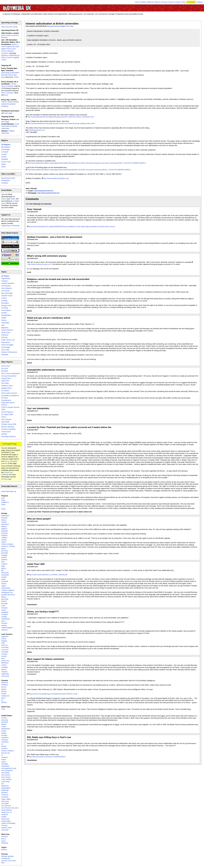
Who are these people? (39, 519)
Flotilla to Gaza (7, 386)
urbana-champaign (8, 823)
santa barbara (7, 810)
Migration (5, 328)
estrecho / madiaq (8, 546)
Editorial (150, 2)
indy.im (4, 199)
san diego (5, 803)
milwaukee (5, 766)
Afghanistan (6, 278)
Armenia (4, 836)
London (4, 154)
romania (4, 608)
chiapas (4, 641)
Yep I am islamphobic (38, 408)
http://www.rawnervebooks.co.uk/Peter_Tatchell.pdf (48, 575)
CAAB (16, 77)
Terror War (70, 26)
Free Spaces (6, 310)
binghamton (6, 729)
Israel (3, 841)
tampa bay (5, 819)
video (3, 504)
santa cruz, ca (7, 812)
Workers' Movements (9, 352)
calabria (4, 538)
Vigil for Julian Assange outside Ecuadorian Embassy (10, 104)
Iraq (3, 325)
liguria (4, 568)
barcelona (5, 524)
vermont (4, 825)
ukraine (4, 625)
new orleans (6, 777)
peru (3, 658)
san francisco (6, 806)
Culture (4, 298)
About (171, 2)
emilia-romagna (7, 544)
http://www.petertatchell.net (48, 193)
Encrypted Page (10, 444)
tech (3, 863)
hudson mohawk (7, 751)
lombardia (5, 575)
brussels (4, 533)
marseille (5, 581)
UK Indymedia (25, 7)
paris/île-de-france (8, 595)
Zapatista (5, 355)
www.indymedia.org (9, 491)
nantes (4, 584)
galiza (4, 548)
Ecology (4, 301)
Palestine (5, 335)
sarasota (5, 814)
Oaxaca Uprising (8, 427)
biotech (4, 850)
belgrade (5, 531)
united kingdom (7, 628)
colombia (5, 652)
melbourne (5, 696)
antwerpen (5, 516)
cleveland (5, 738)
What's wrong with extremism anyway (47, 256)
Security (192, 2)
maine (4, 760)
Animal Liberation (8, 283)
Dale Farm (5, 381)
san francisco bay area (10, 808)
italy (3, 562)
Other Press (6, 332)
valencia (4, 630)
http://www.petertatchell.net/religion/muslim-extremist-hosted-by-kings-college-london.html (61, 123)
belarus (4, 526)
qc (2, 700)
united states (6, 821)
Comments (32, 199)
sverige (4, 617)
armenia (4, 518)
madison (4, 757)
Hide (27, 204)
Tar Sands (5, 391)
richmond (5, 795)
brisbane (5, 685)
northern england (8, 590)
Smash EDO (6, 432)
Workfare (5, 371)
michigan (5, 764)
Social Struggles (60, 26)
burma (4, 687)
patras (4, 597)
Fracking (5, 308)
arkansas (5, 720)
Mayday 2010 (6, 388)
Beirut (4, 839)
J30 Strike (5, 383)
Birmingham (6, 147)
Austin (4, 726)
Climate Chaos (7, 296)
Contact (177, 2)
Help (183, 2)
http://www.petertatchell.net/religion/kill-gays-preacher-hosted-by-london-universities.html (61, 117)
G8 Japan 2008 (7, 414)
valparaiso (5, 674)
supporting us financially (10, 226)
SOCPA (4, 434)
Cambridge (5, 149)
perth (3, 698)
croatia (4, 540)
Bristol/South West (8, 178)
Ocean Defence (7, 330)
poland (4, 601)
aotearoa (5, 682)
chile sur (4, 645)
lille (3, 570)
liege (3, 566)
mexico (4, 656)
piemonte (5, 599)
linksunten (5, 573)
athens (4, 520)
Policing (4, 337)
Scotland (5, 183)
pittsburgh (5, 790)
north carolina (6, 779)
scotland (4, 614)
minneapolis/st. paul (9, 768)
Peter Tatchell (34, 209)
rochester (5, 797)
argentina (5, 636)
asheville (5, 722)
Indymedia (5, 323)
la (2, 755)
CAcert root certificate (7, 474)
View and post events (9, 27)
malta (3, 579)
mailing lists (6, 858)
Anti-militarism (7, 288)
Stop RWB (5, 422)
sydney (4, 702)
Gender (4, 313)
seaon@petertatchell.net (43, 191)
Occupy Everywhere (9, 376)
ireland (4, 557)
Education (50, 26)
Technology (6, 347)
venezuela (5, 676)
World (4, 167)
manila (4, 694)
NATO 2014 (6, 366)
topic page (8, 113)
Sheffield (5, 159)
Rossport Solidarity (8, 429)
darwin (4, 689)
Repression (6, 342)
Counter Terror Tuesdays (9, 85)
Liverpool (5, 152)
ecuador (4, 654)
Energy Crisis (6, 305)
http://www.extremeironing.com (39, 264)
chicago (4, 735)
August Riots (6, 378)
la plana (4, 564)
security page (6, 479)
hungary (4, 555)
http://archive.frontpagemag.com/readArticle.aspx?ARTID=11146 (53, 694)
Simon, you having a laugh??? (43, 612)
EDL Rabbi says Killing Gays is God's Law (49, 737)
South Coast (6, 162)
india (3, 709)
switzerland (6, 619)
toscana (4, 623)
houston (4, 748)
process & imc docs (9, 861)
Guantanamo (6, 400)
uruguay (4, 672)
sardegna (5, 612)
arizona (4, 718)
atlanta (4, 724)
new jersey (5, 773)
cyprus (4, 542)
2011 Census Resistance (11, 373)
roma (3, 606)
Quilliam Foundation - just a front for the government (55, 237)
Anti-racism (6, 291)
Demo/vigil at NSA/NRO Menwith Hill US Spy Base (10, 75)
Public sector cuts (8, 340)
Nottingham (6, 180)
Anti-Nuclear (6, 286)
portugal (4, 603)
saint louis (5, 801)
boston (4, 731)
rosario (4, 665)
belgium (4, 529)
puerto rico (5, 661)
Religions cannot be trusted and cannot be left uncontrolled (58, 279)
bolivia (4, 639)
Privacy (165, 2)
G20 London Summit (9, 393)
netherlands (6, 588)
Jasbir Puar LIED (36, 564)
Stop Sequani (6, 419)
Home (137, 2)
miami (4, 762)
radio (3, 500)
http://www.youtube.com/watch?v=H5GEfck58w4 (47, 757)
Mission (157, 2)
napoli (4, 586)
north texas (5, 782)
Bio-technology (7, 293)
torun (3, 621)
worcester (5, 830)
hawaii (4, 746)
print (3, 498)
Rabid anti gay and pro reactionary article (49, 318)
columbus (5, 742)
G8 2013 (5, 368)
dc (2, 744)
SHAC (4, 417)
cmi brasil (5, 647)
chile (3, 643)
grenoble (5, 553)
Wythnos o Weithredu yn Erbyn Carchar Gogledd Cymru (10, 58)
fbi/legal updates (7, 856)
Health (4, 318)
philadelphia (6, 788)
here (6, 95)
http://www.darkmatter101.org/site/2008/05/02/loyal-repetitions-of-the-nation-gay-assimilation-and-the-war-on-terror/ (72, 226)
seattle (4, 817)
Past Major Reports (9, 437)
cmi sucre (5, 650)
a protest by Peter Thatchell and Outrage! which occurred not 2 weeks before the (69, 427)
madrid (4, 577)
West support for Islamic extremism (46, 659)
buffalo (4, 733)
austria (4, 522)
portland (4, 792)
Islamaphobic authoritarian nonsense (47, 370)
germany (5, 551)
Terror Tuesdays (7, 93)
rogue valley (6, 799)
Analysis (4, 281)
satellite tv (5, 502)
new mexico (6, 775)
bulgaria (4, 535)
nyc (3, 784)
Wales (4, 164)
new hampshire (7, 770)
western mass (7, 828)
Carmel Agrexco (7, 412)
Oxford (4, 157)
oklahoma (5, 786)
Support (200, 2)
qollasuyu (5, 663)
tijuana (4, 669)
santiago (4, 667)
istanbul (4, 560)
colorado (5, 740)
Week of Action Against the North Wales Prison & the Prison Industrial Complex (10, 49)
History (4, 320)
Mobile (143, 2)
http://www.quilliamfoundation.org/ (56, 178)
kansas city (5, 753)
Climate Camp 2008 (9, 424)
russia (4, 610)
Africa (3, 509)
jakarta (4, 691)
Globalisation (6, 315)
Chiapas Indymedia (8, 132)
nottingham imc (7, 592)
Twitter (13, 199)
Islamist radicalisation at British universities (52, 24)
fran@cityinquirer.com (37, 130)
